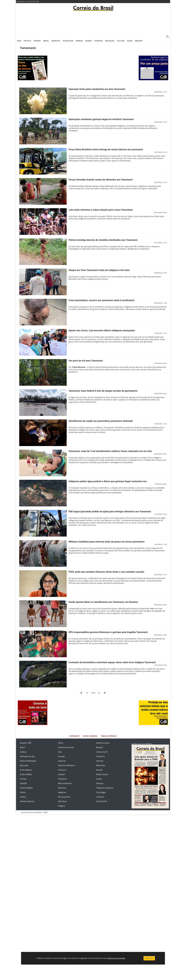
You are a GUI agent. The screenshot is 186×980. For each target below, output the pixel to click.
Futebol (61, 774)
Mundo (89, 41)
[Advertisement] (93, 24)
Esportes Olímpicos (67, 765)
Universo (100, 797)
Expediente (74, 736)
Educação (110, 41)
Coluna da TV (102, 752)
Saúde (130, 41)
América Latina (103, 743)
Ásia (60, 752)
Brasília (99, 747)
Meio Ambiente (65, 783)
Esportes (99, 41)
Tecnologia (68, 41)
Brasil (46, 41)
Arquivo (139, 41)
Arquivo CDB (26, 743)
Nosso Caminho (90, 736)
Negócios (56, 41)
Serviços (100, 783)
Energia (79, 41)
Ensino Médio (26, 774)
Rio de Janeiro (64, 797)
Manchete (101, 765)
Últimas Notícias (27, 801)
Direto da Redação (28, 761)
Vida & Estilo (102, 801)
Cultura (121, 41)
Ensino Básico (26, 770)
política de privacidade (116, 958)
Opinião (37, 41)
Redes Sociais (102, 774)
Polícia (23, 792)
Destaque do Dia (27, 756)
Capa (19, 41)
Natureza (62, 788)
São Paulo (62, 801)
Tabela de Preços (109, 736)
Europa (23, 779)
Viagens (62, 806)
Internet (100, 761)
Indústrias (63, 779)
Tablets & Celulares (105, 788)
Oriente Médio (26, 788)
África (61, 743)
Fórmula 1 (63, 770)
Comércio (100, 756)
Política (27, 41)
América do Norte (66, 747)
